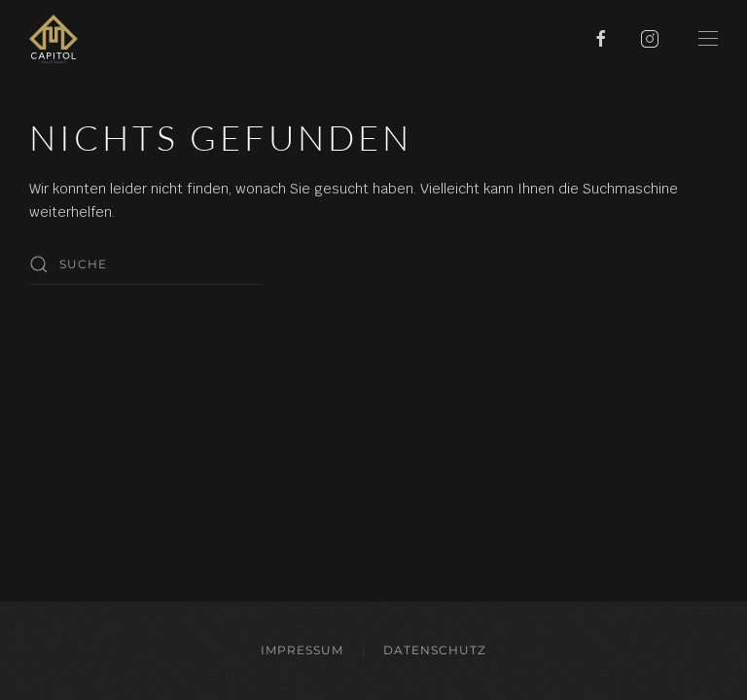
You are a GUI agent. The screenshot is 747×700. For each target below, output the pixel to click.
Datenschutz (435, 650)
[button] (708, 39)
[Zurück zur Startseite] (53, 39)
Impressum (302, 650)
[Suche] (146, 264)
